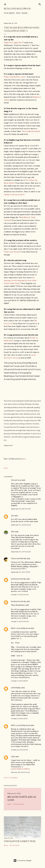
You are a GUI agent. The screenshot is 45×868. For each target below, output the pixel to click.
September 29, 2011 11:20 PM (21, 509)
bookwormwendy (18, 579)
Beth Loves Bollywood (17, 9)
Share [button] (6, 468)
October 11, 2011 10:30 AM (20, 621)
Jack (13, 757)
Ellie (13, 532)
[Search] (40, 4)
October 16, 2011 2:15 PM (19, 719)
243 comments (18, 804)
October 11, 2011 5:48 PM (19, 681)
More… (25, 13)
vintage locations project (14, 194)
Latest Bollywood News (21, 769)
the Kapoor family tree (20, 841)
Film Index (9, 13)
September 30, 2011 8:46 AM (21, 525)
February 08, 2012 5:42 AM (20, 772)
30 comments (15, 845)
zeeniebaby (16, 688)
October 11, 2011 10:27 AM (20, 595)
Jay (12, 516)
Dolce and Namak (19, 559)
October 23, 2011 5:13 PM (19, 750)
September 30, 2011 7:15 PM (21, 572)
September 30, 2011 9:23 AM (21, 552)
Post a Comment (11, 778)
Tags (18, 13)
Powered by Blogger (23, 861)
